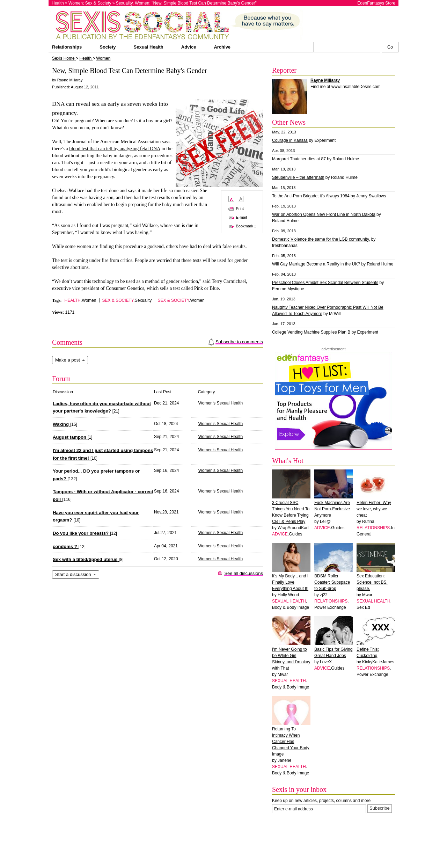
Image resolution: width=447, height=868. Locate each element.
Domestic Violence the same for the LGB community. (321, 239)
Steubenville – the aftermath (298, 177)
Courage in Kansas (290, 140)
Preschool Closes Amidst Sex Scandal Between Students (325, 283)
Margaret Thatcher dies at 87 (299, 159)
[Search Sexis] (390, 47)
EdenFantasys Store (376, 3)
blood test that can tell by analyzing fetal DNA (115, 149)
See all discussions (244, 573)
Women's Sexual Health (221, 403)
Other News (289, 122)
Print (240, 209)
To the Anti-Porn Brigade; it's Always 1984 (311, 196)
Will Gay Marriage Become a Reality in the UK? (316, 264)
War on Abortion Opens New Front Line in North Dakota (324, 214)
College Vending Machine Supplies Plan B (311, 332)
